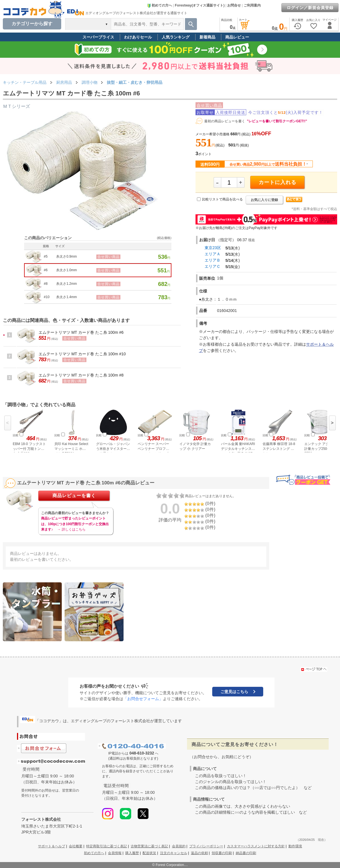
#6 (46, 270)
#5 (46, 256)
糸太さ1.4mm (66, 297)
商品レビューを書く (74, 496)
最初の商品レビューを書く (225, 121)
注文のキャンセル (174, 853)
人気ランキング (176, 37)
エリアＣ (212, 266)
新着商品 (207, 37)
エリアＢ (212, 260)
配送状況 (149, 853)
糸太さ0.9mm (66, 256)
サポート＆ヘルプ (52, 846)
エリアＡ (212, 254)
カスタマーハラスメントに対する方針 (256, 846)
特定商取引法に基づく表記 (107, 846)
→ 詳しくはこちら (71, 529)
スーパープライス (98, 37)
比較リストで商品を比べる (222, 199)
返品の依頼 (199, 853)
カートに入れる (278, 182)
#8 (46, 284)
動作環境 (295, 846)
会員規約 (179, 846)
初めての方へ (160, 5)
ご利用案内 (252, 5)
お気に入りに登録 (264, 200)
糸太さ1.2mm (66, 284)
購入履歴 (132, 853)
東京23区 (213, 248)
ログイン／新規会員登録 (310, 8)
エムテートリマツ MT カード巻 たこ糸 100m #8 (81, 375)
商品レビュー (237, 37)
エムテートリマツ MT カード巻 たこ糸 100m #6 (81, 332)
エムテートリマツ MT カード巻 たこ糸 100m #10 (82, 354)
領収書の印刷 (222, 853)
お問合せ (234, 5)
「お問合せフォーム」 (143, 699)
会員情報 (115, 853)
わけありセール (138, 37)
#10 (47, 297)
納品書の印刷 (246, 853)
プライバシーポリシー (206, 846)
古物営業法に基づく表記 (149, 846)
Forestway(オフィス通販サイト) (200, 5)
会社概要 (76, 846)
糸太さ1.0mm (66, 270)
